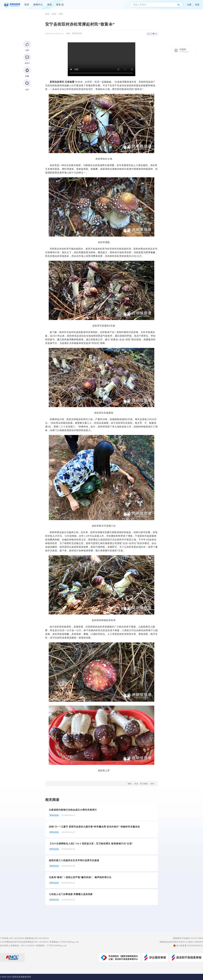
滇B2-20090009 (196, 942)
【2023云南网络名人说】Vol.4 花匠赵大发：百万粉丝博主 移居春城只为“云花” (91, 844)
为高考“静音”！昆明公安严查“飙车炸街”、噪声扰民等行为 (80, 877)
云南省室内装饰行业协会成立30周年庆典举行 (73, 810)
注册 (189, 5)
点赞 (27, 50)
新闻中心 (38, 5)
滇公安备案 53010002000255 (190, 946)
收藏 (27, 76)
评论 (27, 63)
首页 (27, 5)
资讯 (50, 5)
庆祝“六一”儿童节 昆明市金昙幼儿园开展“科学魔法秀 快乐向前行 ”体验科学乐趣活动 (94, 827)
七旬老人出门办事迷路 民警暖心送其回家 (71, 894)
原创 (54, 14)
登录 (197, 5)
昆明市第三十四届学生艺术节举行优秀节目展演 (74, 860)
